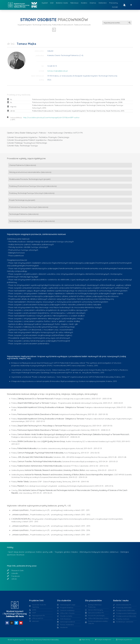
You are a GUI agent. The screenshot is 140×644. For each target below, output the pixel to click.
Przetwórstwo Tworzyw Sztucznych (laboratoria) (29, 207)
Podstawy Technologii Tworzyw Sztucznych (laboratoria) (32, 193)
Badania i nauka (62, 3)
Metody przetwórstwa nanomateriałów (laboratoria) (30, 172)
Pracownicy (114, 3)
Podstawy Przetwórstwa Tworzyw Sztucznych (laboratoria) (33, 186)
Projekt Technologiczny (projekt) (22, 200)
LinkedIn (15, 573)
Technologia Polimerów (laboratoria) (24, 214)
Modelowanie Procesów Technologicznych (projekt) (30, 179)
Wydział (45, 3)
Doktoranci (103, 3)
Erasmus (93, 3)
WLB (52, 3)
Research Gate (17, 570)
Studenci (84, 3)
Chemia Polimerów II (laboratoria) (23, 165)
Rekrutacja (74, 3)
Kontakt (115, 7)
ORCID (14, 579)
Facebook (16, 576)
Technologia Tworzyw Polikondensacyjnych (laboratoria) (32, 221)
